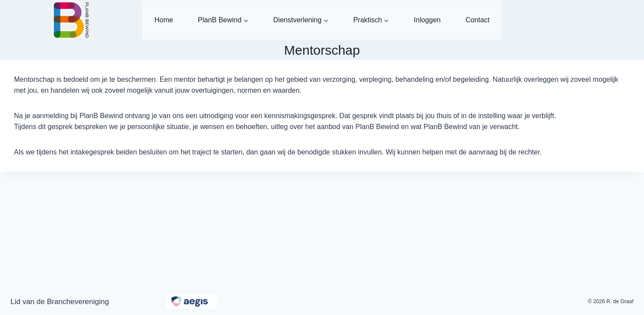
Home (164, 20)
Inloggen (427, 20)
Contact (478, 20)
